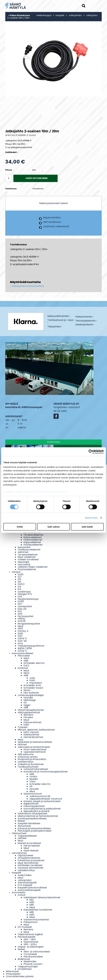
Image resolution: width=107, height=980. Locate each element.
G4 (19, 587)
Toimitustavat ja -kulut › (60, 322)
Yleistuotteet (19, 833)
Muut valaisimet (27, 557)
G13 (20, 611)
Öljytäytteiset (26, 855)
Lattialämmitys (26, 870)
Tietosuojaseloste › (86, 321)
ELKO (26, 666)
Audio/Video (25, 875)
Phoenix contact (33, 964)
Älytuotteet (24, 826)
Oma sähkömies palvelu (20, 976)
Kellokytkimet (31, 735)
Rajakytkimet (31, 804)
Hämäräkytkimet (33, 737)
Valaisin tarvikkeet (28, 559)
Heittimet (23, 552)
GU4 (20, 643)
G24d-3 (22, 638)
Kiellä (20, 527)
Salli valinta (54, 527)
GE (25, 703)
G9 (19, 582)
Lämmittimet (19, 853)
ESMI (26, 725)
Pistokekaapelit (27, 937)
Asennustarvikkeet (23, 653)
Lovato (33, 776)
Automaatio (19, 892)
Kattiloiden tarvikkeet (30, 865)
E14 (19, 589)
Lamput (16, 572)
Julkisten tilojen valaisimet (33, 567)
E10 (19, 579)
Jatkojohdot (75, 15)
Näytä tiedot (91, 518)
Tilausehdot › (55, 327)
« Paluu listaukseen (19, 15)
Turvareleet (30, 954)
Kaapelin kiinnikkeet (29, 823)
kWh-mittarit (31, 732)
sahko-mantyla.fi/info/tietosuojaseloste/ (41, 492)
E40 (20, 597)
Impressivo (36, 683)
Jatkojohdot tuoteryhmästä (28, 286)
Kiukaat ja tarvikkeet (29, 843)
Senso (27, 690)
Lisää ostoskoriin (37, 178)
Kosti (32, 680)
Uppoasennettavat (35, 752)
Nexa (26, 673)
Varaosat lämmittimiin (30, 868)
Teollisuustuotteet (28, 767)
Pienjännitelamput (28, 599)
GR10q (21, 619)
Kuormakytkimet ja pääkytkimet (42, 809)
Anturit (22, 895)
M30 (32, 902)
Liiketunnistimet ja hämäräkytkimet (38, 816)
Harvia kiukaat (32, 846)
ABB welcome (26, 754)
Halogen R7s (25, 594)
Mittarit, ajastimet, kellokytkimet (36, 730)
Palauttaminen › (84, 317)
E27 (20, 577)
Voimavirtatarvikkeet (36, 769)
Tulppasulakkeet (27, 836)
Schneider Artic (32, 685)
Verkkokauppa (44, 15)
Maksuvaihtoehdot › (59, 316)
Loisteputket (25, 606)
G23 (20, 636)
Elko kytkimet (31, 693)
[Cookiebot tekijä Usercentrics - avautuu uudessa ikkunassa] (91, 452)
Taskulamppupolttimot (31, 646)
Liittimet (22, 744)
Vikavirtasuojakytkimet (31, 710)
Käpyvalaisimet (32, 542)
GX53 (21, 601)
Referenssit (12, 971)
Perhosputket (26, 616)
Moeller (34, 779)
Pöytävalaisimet (27, 569)
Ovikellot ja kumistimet (31, 764)
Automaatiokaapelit (29, 890)
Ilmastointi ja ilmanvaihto (32, 759)
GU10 (21, 574)
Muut (21, 626)
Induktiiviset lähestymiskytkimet (42, 897)
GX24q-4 (23, 631)
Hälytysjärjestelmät (29, 712)
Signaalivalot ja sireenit (37, 811)
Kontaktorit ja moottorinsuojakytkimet (46, 772)
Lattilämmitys (26, 762)
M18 (32, 905)
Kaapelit (60, 15)
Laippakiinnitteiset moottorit (46, 799)
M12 (31, 900)
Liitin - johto (30, 944)
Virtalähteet (25, 969)
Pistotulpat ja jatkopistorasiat (35, 831)
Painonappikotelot (34, 806)
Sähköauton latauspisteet (32, 814)
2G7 (20, 604)
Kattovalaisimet (33, 537)
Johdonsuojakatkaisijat (31, 695)
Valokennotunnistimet (36, 920)
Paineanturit (31, 922)
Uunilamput (24, 592)
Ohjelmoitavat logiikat (30, 934)
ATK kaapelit (25, 885)
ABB (26, 661)
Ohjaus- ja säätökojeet (31, 947)
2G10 (20, 634)
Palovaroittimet (33, 722)
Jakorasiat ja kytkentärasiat (34, 747)
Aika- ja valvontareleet (37, 952)
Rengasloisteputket (29, 624)
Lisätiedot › (12, 152)
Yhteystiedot (13, 974)
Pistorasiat (24, 656)
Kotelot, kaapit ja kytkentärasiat (42, 801)
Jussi (32, 678)
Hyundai (28, 698)
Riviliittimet (24, 959)
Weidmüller (30, 961)
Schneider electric (34, 663)
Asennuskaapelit (27, 883)
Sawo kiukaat (31, 851)
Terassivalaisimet (34, 535)
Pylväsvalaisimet (33, 545)
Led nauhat (24, 564)
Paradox (28, 717)
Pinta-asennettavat (35, 749)
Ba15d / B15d (25, 648)
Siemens (28, 715)
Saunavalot (24, 547)
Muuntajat (23, 562)
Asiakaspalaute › (85, 325)
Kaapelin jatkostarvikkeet (32, 888)
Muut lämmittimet (28, 863)
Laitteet (22, 838)
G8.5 (20, 629)
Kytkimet (23, 668)
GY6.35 (22, 621)
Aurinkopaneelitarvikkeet (32, 819)
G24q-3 (22, 651)
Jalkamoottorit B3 (40, 796)
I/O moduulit (25, 927)
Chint (32, 782)
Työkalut (23, 727)
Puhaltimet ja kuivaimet (31, 860)
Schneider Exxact (33, 688)
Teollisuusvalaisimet (29, 550)
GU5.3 (21, 584)
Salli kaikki (87, 527)
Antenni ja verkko (28, 757)
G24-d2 (22, 641)
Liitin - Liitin (30, 939)
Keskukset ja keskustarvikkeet (35, 742)
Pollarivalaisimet (33, 540)
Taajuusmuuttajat (28, 967)
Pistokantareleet (33, 957)
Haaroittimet (31, 942)
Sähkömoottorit (33, 794)
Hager (27, 705)
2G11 (20, 614)
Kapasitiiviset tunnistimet (38, 910)
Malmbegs (30, 700)
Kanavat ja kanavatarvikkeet (34, 828)
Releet (21, 821)
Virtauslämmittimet (29, 858)
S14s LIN (22, 609)
